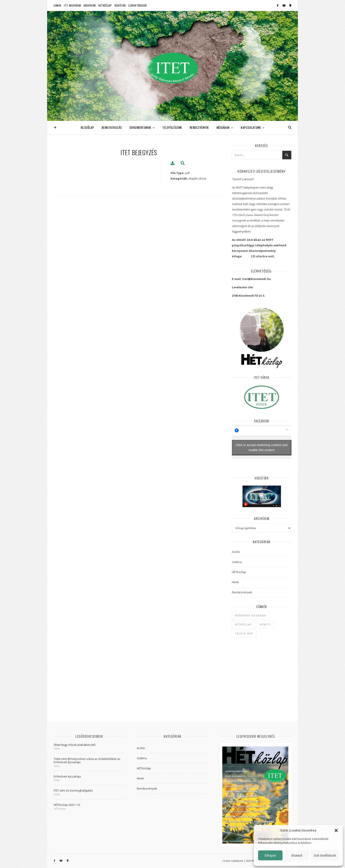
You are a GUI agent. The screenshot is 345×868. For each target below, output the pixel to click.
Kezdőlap (87, 127)
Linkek (57, 5)
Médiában (223, 127)
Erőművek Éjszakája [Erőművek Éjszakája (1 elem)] (251, 616)
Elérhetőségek (138, 5)
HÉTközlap (105, 5)
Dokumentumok (140, 127)
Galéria (237, 562)
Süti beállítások (325, 855)
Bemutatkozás (112, 127)
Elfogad (270, 855)
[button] (336, 830)
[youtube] (284, 5)
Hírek (235, 582)
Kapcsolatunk (251, 127)
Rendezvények (199, 127)
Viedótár (120, 5)
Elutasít (297, 855)
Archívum (90, 5)
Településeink (172, 127)
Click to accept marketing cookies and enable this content (262, 448)
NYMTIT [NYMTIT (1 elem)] (266, 625)
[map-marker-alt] (290, 5)
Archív (236, 552)
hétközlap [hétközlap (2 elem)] (243, 625)
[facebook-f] (278, 5)
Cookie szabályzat (233, 861)
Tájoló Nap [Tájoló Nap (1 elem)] (244, 634)
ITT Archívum (72, 5)
